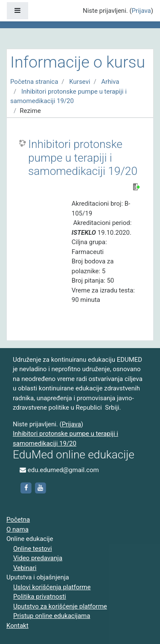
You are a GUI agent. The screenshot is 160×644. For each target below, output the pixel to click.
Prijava (141, 11)
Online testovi (33, 549)
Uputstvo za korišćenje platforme (60, 606)
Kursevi (80, 82)
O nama (17, 529)
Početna (18, 520)
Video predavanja (38, 558)
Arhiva (110, 82)
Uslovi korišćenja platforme (52, 587)
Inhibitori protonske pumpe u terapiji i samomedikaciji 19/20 (83, 158)
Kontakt (17, 626)
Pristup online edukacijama (52, 616)
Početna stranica (34, 82)
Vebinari (25, 568)
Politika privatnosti (40, 597)
